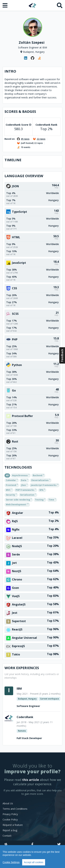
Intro (10, 71)
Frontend (12, 485)
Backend (38, 475)
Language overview (24, 176)
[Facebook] (32, 845)
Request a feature (13, 825)
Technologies (18, 467)
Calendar (12, 480)
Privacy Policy (10, 814)
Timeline (13, 160)
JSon (24, 485)
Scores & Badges (20, 111)
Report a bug (10, 830)
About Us (8, 803)
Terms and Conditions (15, 809)
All (7, 475)
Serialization (28, 495)
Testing (40, 499)
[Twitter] (59, 845)
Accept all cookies (34, 862)
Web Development (17, 504)
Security (11, 495)
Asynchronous (21, 475)
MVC (9, 490)
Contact (7, 836)
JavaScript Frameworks (44, 485)
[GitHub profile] (33, 58)
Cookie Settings (11, 862)
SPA (42, 490)
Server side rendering (19, 499)
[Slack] (6, 845)
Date (24, 480)
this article (31, 780)
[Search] (60, 5)
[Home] (32, 5)
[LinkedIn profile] (26, 58)
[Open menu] (5, 5)
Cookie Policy (10, 819)
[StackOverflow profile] (40, 58)
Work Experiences (22, 668)
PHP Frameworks (26, 490)
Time (52, 499)
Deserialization (41, 480)
